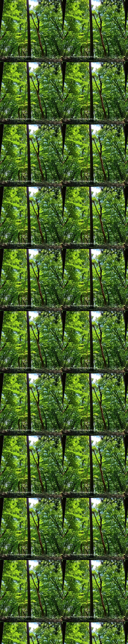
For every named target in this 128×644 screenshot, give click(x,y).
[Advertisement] (64, 70)
